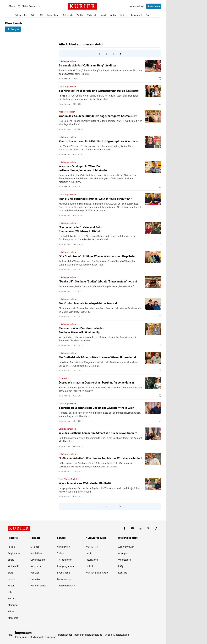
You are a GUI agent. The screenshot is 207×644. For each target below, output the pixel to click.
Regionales (14, 553)
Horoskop (36, 579)
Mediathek (36, 553)
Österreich (68, 15)
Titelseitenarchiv (66, 585)
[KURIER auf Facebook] (125, 528)
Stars (149, 15)
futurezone (92, 560)
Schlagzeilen (21, 15)
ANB (10, 635)
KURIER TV (92, 547)
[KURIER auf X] (148, 528)
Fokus (11, 585)
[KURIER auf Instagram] (140, 528)
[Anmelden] (136, 6)
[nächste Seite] (120, 54)
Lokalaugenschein (68, 61)
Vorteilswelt (64, 547)
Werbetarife (124, 560)
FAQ (120, 566)
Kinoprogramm (65, 566)
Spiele (61, 553)
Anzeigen (123, 553)
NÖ (42, 15)
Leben (11, 592)
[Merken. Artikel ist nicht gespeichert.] (160, 79)
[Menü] (10, 6)
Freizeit (124, 15)
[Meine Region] (27, 6)
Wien (34, 15)
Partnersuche (64, 579)
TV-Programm (65, 560)
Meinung (13, 605)
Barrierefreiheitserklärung (88, 635)
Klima (11, 611)
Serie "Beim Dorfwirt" (69, 479)
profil (89, 553)
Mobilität (13, 618)
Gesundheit (137, 15)
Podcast (35, 573)
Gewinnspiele (38, 560)
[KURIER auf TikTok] (156, 528)
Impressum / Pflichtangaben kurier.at (35, 637)
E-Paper (35, 547)
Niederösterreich (67, 112)
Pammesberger (39, 585)
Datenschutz (65, 635)
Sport (103, 15)
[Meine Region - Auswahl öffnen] (39, 6)
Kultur (113, 15)
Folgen (13, 29)
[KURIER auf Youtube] (132, 528)
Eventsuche (63, 573)
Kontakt (123, 573)
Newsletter (36, 566)
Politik (80, 15)
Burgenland (53, 15)
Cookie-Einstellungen (117, 635)
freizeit (11, 579)
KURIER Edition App (97, 573)
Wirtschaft (92, 15)
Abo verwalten (126, 547)
